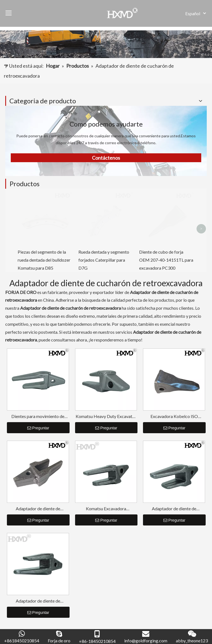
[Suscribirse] (192, 614)
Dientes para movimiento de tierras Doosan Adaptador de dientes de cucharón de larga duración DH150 (38, 333)
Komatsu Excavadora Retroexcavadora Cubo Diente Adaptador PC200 (106, 425)
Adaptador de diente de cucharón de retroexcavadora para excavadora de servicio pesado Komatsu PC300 (174, 425)
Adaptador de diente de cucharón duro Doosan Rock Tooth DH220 (38, 425)
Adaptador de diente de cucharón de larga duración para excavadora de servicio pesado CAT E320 (38, 518)
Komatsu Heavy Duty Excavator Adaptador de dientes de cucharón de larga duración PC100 (106, 333)
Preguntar (38, 345)
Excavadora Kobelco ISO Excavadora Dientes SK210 (174, 333)
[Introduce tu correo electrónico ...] (28, 614)
